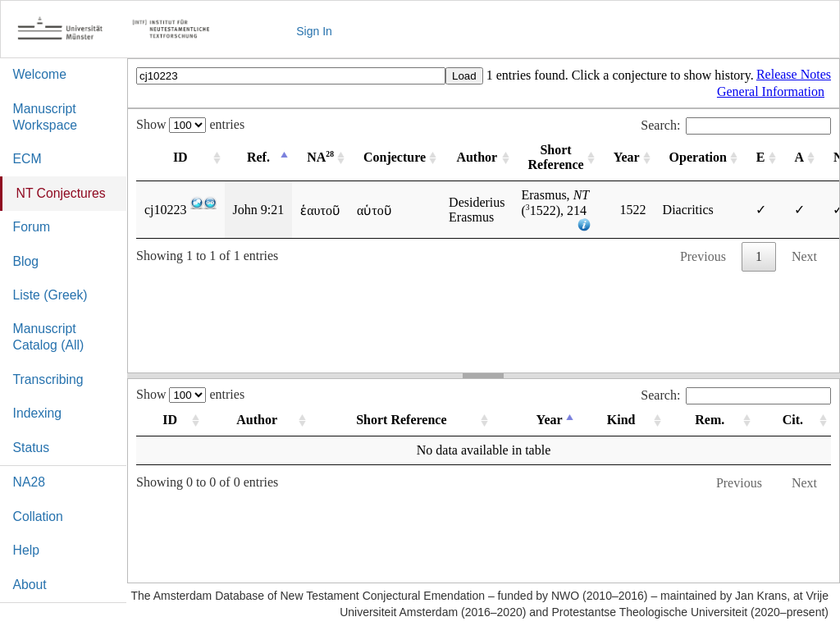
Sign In (314, 31)
